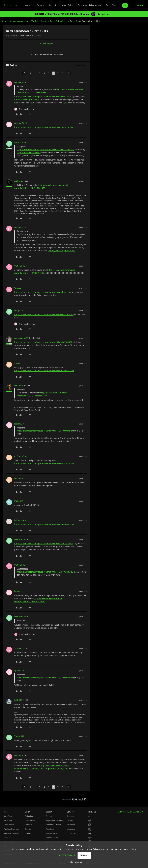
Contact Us (71, 833)
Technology (29, 816)
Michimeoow (20, 520)
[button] (140, 5)
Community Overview (19, 21)
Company (71, 812)
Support (52, 5)
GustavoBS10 (21, 123)
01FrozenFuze (21, 456)
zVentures (71, 829)
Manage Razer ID (52, 833)
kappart (18, 591)
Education (8, 838)
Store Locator (9, 825)
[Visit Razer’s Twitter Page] (90, 829)
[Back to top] (142, 797)
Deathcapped (20, 539)
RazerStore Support (53, 825)
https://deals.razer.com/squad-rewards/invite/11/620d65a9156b (44, 524)
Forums (40, 5)
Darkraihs (19, 386)
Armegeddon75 (21, 338)
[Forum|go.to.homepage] (17, 5)
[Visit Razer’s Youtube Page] (90, 833)
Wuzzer (18, 288)
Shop (6, 812)
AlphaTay (19, 181)
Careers (70, 820)
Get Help (49, 816)
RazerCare (50, 829)
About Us (70, 816)
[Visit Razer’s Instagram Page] (90, 821)
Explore (28, 812)
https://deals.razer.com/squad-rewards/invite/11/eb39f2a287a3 (44, 544)
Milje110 (18, 700)
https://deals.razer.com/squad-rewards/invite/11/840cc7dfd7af (43, 315)
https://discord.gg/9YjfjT (57, 769)
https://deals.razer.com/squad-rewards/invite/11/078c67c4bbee (44, 127)
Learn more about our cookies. (123, 849)
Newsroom (71, 825)
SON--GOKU (20, 266)
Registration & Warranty (55, 820)
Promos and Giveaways (89, 5)
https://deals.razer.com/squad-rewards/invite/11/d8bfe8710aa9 (44, 292)
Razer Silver (112, 5)
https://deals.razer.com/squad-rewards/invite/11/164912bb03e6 (44, 463)
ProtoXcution (20, 142)
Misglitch (19, 310)
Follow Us (92, 812)
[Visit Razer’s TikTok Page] (90, 838)
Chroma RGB (30, 820)
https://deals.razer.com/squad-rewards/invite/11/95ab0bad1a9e (44, 370)
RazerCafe (8, 820)
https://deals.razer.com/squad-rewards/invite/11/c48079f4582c (44, 342)
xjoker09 (18, 424)
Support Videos (52, 838)
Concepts (28, 825)
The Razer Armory (39, 21)
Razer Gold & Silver (59, 21)
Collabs (28, 833)
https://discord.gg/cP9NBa (27, 100)
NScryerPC (19, 82)
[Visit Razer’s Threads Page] (90, 825)
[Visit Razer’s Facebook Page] (90, 817)
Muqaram (19, 501)
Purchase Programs (11, 829)
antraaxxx (19, 363)
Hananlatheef (21, 478)
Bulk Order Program (11, 833)
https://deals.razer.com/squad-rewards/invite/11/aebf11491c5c (44, 97)
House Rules (67, 5)
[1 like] (25, 109)
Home (4, 21)
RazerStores (8, 816)
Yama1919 (19, 736)
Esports (28, 829)
